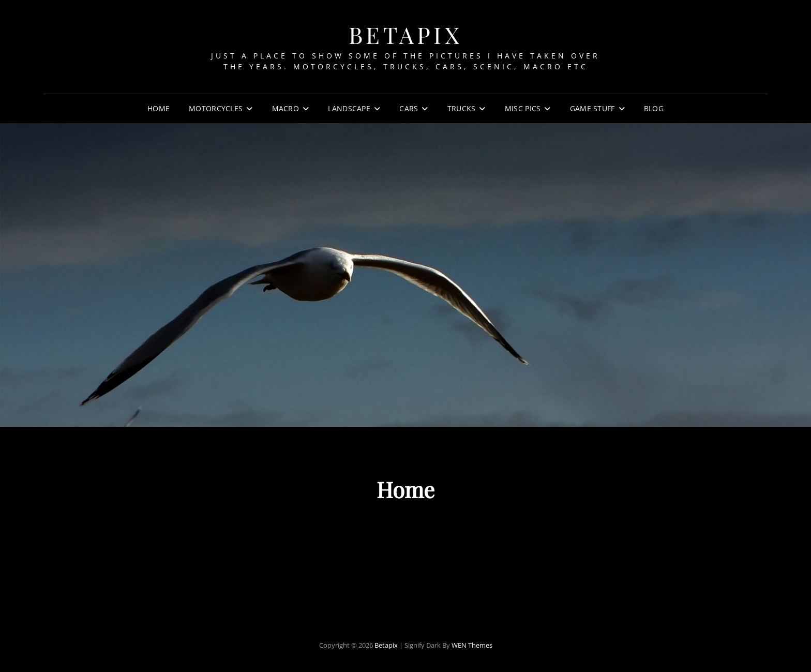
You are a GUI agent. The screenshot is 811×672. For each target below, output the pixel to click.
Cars (409, 108)
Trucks (462, 108)
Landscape (349, 108)
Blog (654, 108)
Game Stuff (592, 108)
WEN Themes (472, 645)
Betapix (406, 34)
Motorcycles (216, 108)
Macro (286, 108)
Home (159, 108)
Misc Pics (523, 108)
